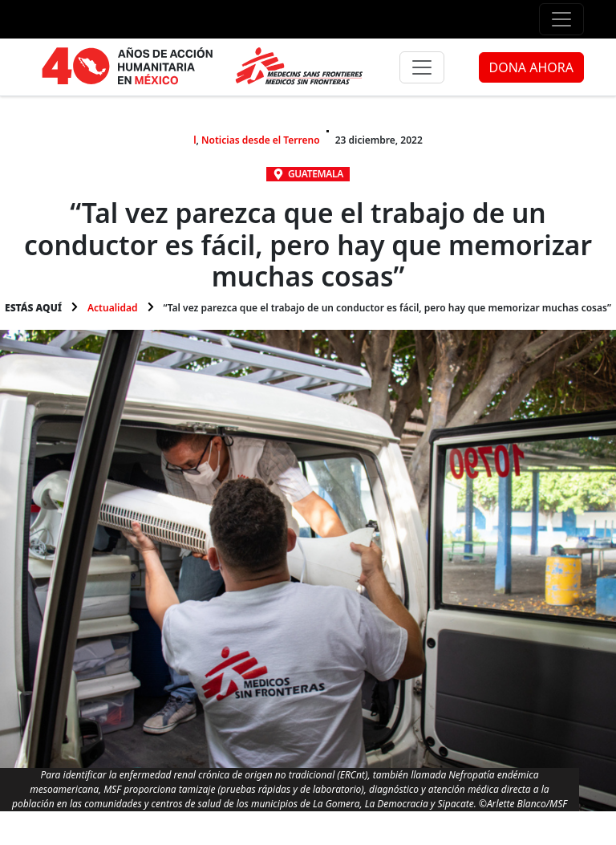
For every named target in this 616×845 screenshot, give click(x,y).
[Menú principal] (422, 67)
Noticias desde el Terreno (261, 140)
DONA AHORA (531, 67)
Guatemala (316, 174)
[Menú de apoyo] (561, 19)
